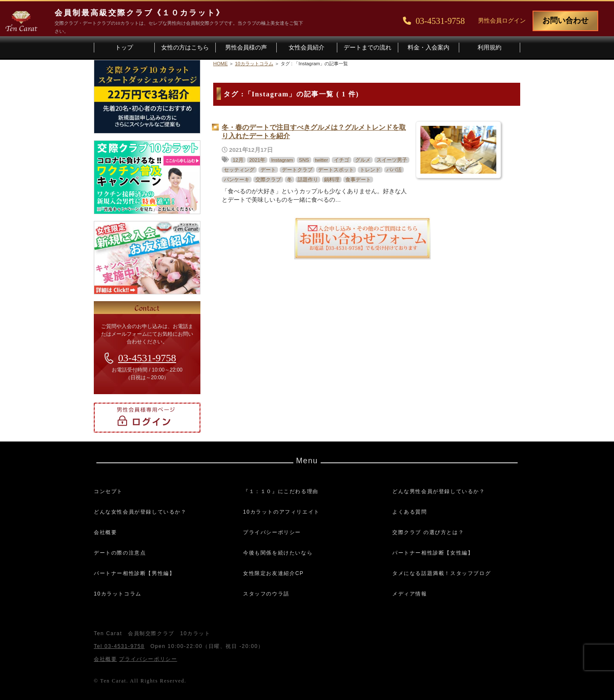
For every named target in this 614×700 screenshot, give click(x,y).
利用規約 (489, 48)
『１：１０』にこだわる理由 (281, 491)
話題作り (308, 180)
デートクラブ (297, 170)
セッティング (239, 170)
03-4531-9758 (147, 358)
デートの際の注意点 (120, 553)
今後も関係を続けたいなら (278, 553)
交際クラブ (268, 180)
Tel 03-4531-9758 (119, 646)
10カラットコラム (118, 594)
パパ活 (394, 170)
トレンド (370, 170)
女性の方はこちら (185, 48)
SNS (304, 160)
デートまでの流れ (368, 48)
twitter (322, 160)
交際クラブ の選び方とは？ (428, 532)
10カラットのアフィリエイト (281, 512)
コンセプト (108, 491)
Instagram (282, 160)
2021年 (257, 160)
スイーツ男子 (392, 160)
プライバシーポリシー (272, 532)
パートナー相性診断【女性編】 (433, 553)
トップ (124, 48)
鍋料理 (332, 180)
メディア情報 (410, 594)
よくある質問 (410, 512)
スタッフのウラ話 (266, 594)
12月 (238, 160)
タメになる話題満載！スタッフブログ (442, 573)
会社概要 (105, 532)
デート (268, 170)
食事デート (358, 180)
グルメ (363, 160)
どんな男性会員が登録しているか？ (439, 491)
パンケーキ (237, 180)
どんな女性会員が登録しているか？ (140, 512)
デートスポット (336, 170)
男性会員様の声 (246, 48)
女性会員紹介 (307, 48)
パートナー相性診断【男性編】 (134, 573)
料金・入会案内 (429, 48)
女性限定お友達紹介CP (273, 573)
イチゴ (342, 160)
